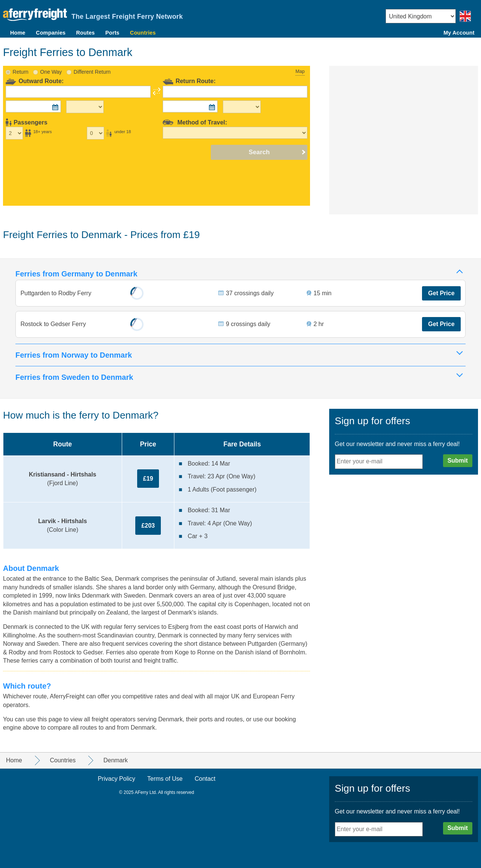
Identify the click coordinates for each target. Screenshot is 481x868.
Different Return (92, 69)
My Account (459, 33)
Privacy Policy (116, 779)
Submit (458, 461)
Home (18, 33)
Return (21, 69)
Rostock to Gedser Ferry (54, 323)
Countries (143, 33)
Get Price (441, 291)
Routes (86, 33)
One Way (51, 69)
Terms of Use (165, 779)
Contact (205, 779)
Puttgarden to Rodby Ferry (57, 291)
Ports (112, 33)
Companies (51, 33)
